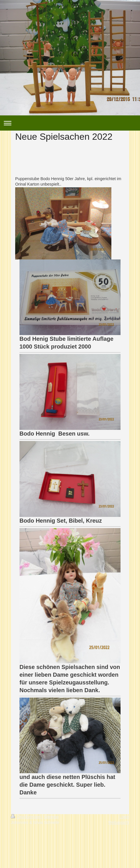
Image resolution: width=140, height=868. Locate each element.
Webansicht (119, 822)
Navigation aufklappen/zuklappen (70, 123)
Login (124, 817)
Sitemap (51, 817)
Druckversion (26, 817)
